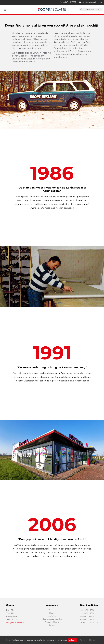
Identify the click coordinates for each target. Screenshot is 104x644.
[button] (5, 10)
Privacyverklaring (88, 640)
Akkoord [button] (72, 640)
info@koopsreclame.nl (16, 623)
